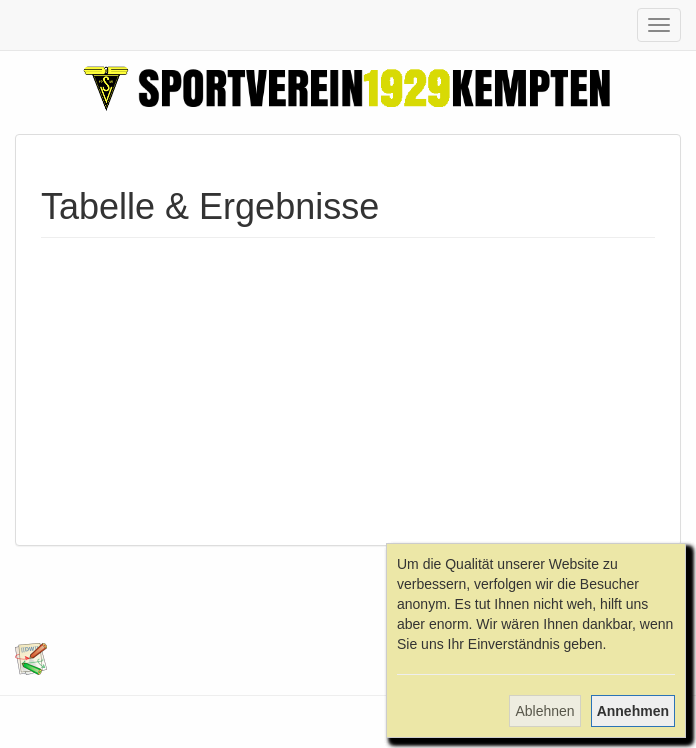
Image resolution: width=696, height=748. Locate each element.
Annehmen (633, 711)
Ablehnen (544, 711)
